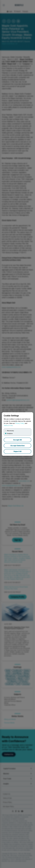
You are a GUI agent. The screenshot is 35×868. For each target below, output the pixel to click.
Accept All (17, 440)
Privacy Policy (20, 423)
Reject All (18, 451)
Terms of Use (8, 425)
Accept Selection (18, 446)
